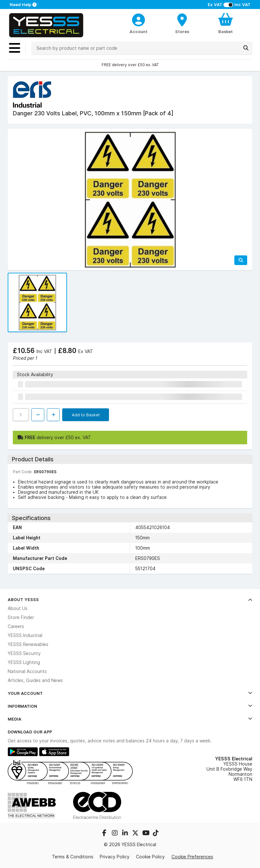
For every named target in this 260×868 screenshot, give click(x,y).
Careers (16, 626)
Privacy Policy (115, 857)
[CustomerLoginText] (139, 19)
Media (130, 719)
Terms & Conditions (73, 857)
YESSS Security (24, 653)
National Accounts (27, 671)
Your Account (130, 693)
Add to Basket (86, 415)
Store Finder (21, 617)
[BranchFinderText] (182, 23)
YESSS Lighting (24, 662)
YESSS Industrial (25, 635)
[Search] (246, 48)
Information (130, 706)
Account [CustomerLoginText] (138, 31)
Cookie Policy (150, 857)
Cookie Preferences (192, 857)
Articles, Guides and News (35, 680)
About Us (18, 608)
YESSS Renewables (28, 644)
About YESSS (130, 599)
